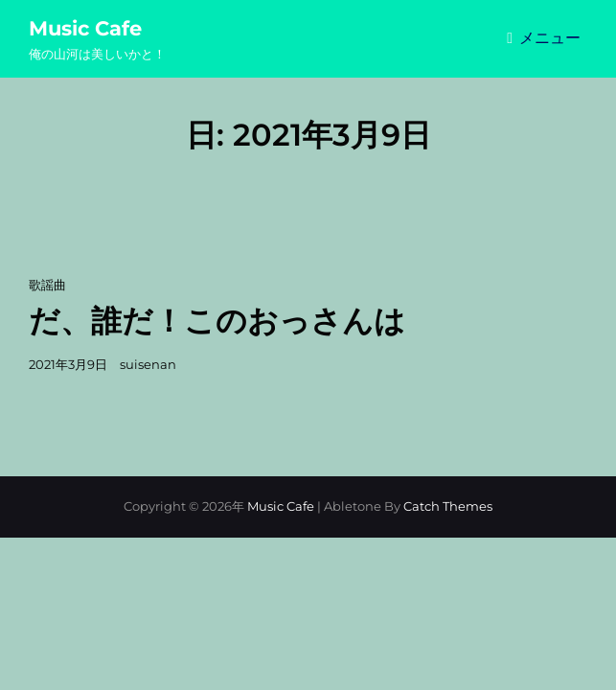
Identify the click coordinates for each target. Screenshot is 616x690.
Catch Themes (448, 506)
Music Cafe (85, 28)
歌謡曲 (47, 285)
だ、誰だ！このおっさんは (217, 321)
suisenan (148, 364)
